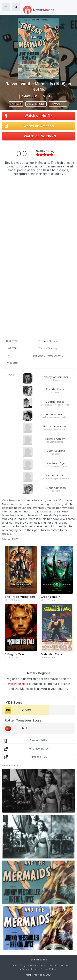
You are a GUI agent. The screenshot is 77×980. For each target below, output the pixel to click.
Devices (33, 966)
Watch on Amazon (39, 126)
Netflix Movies (34, 975)
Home (13, 966)
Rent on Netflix (39, 741)
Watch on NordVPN (40, 136)
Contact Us (62, 966)
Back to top (40, 960)
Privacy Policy (48, 969)
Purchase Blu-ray (39, 749)
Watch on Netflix (38, 116)
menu (6, 7)
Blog (22, 966)
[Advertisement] (39, 307)
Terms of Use (30, 969)
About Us (47, 966)
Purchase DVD (39, 757)
